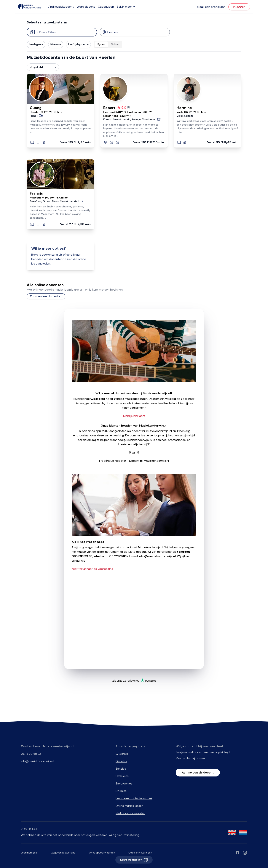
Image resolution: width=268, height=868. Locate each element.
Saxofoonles (124, 783)
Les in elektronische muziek (134, 798)
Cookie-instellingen (140, 853)
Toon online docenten (46, 296)
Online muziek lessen (129, 806)
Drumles (121, 791)
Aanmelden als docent (198, 772)
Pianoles (121, 761)
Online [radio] (115, 44)
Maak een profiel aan (211, 7)
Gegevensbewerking (63, 853)
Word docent (86, 7)
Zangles (121, 769)
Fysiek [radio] (101, 44)
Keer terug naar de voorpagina (92, 569)
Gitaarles (122, 754)
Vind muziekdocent (61, 7)
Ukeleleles (122, 776)
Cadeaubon (106, 7)
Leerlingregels (29, 853)
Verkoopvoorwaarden (130, 813)
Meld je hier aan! (134, 416)
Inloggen (239, 7)
